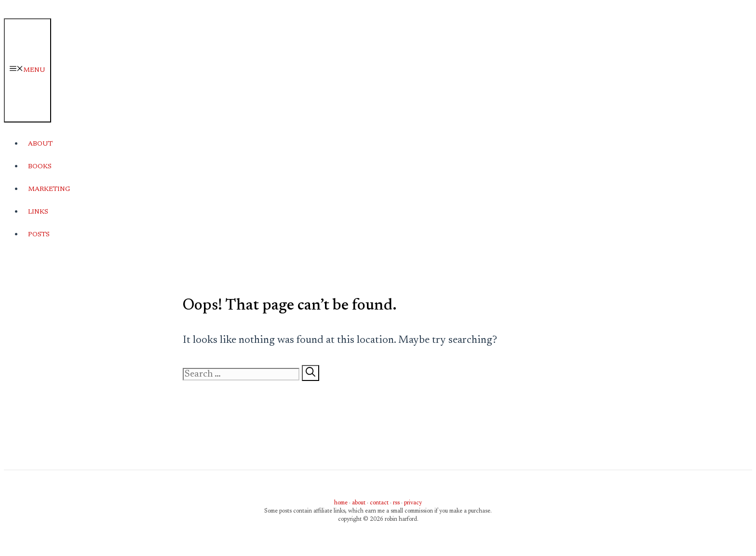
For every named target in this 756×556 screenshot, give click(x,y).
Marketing (49, 190)
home (341, 503)
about (359, 503)
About (40, 144)
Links (38, 212)
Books (40, 167)
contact (379, 503)
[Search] (310, 373)
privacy (413, 503)
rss (396, 503)
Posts (39, 235)
